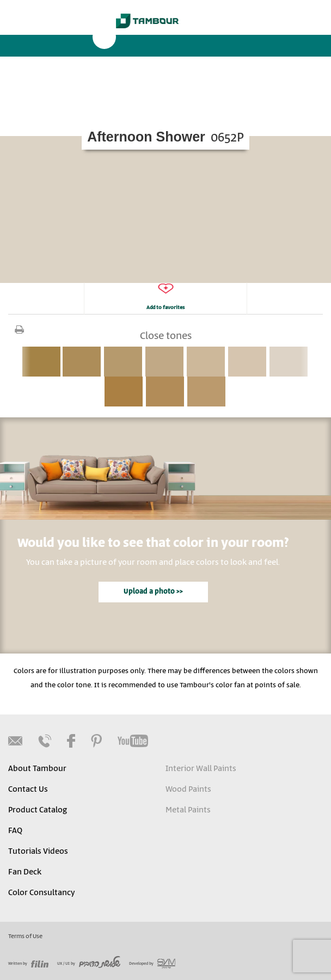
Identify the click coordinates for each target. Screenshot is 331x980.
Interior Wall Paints (201, 769)
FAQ (15, 831)
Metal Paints (188, 810)
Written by (28, 964)
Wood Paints (188, 790)
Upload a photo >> (153, 592)
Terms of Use (25, 936)
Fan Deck (25, 872)
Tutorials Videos (38, 852)
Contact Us (28, 790)
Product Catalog (38, 810)
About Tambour (37, 769)
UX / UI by (89, 964)
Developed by (152, 964)
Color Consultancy (41, 893)
